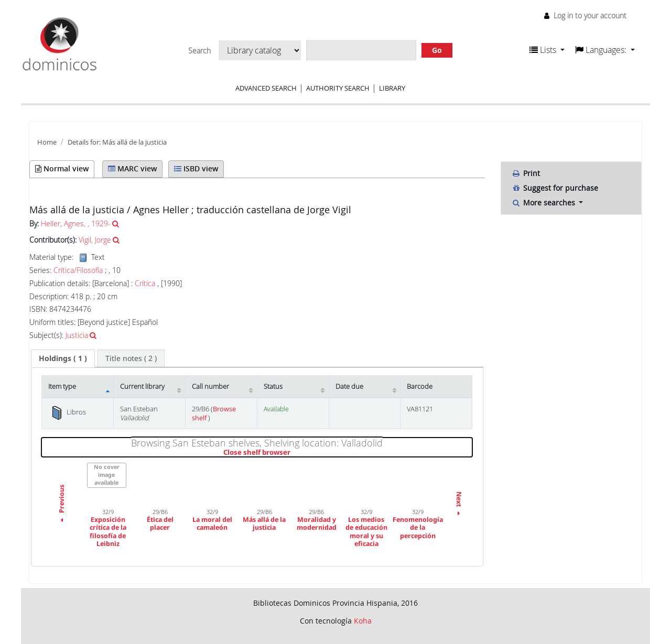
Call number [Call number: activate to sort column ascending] (210, 386)
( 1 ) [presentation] (63, 358)
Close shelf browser (293, 453)
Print (526, 173)
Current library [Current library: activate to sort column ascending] (142, 386)
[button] (547, 50)
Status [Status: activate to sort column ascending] (273, 386)
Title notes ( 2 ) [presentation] (131, 358)
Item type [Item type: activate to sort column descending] (62, 386)
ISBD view (196, 168)
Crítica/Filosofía (78, 270)
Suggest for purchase (555, 188)
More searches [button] (544, 203)
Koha (363, 621)
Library (392, 88)
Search (199, 51)
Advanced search (266, 88)
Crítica (145, 283)
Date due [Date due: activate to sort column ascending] (349, 386)
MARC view (132, 168)
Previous (62, 505)
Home (47, 142)
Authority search (338, 88)
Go (437, 50)
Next (459, 505)
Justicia (77, 335)
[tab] (63, 358)
